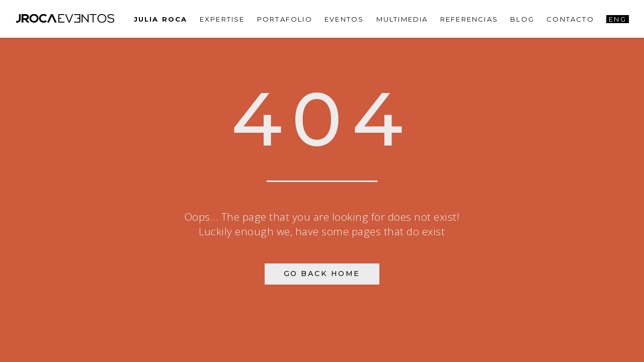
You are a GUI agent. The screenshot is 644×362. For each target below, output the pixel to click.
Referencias (469, 19)
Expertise (222, 19)
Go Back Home (322, 274)
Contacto (570, 19)
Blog (522, 19)
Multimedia (402, 19)
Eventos (344, 19)
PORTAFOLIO (285, 19)
